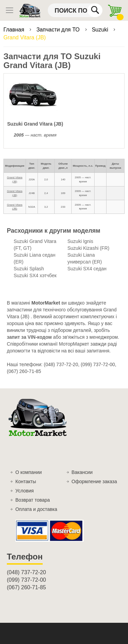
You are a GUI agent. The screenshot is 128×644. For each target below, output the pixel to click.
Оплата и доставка (36, 509)
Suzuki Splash (29, 269)
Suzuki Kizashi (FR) (89, 248)
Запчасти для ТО (59, 30)
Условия (25, 491)
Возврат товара (33, 500)
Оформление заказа (94, 481)
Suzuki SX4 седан (87, 269)
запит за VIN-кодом (29, 337)
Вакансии (82, 472)
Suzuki (101, 30)
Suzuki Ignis (80, 241)
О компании (29, 472)
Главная (15, 30)
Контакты (26, 481)
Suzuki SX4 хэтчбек (35, 275)
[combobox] (75, 10)
